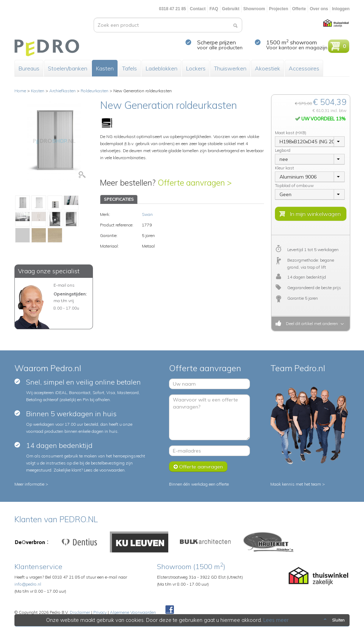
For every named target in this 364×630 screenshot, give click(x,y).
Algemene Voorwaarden (133, 612)
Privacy (100, 612)
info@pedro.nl (28, 584)
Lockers (196, 68)
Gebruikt (231, 9)
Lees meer (276, 620)
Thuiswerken (230, 68)
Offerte (299, 9)
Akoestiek (268, 68)
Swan (147, 214)
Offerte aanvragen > (195, 183)
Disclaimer (80, 612)
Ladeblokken (161, 68)
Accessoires (304, 68)
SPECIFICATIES (119, 199)
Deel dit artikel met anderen (311, 323)
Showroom (254, 9)
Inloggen (341, 9)
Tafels (130, 68)
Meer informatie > (31, 484)
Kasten (105, 68)
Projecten (279, 9)
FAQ (214, 9)
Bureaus (29, 68)
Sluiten (334, 620)
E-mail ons (64, 285)
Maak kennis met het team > (298, 484)
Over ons (319, 9)
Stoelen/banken (68, 68)
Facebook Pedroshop (170, 610)
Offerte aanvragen (198, 467)
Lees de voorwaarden (104, 470)
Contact (198, 9)
